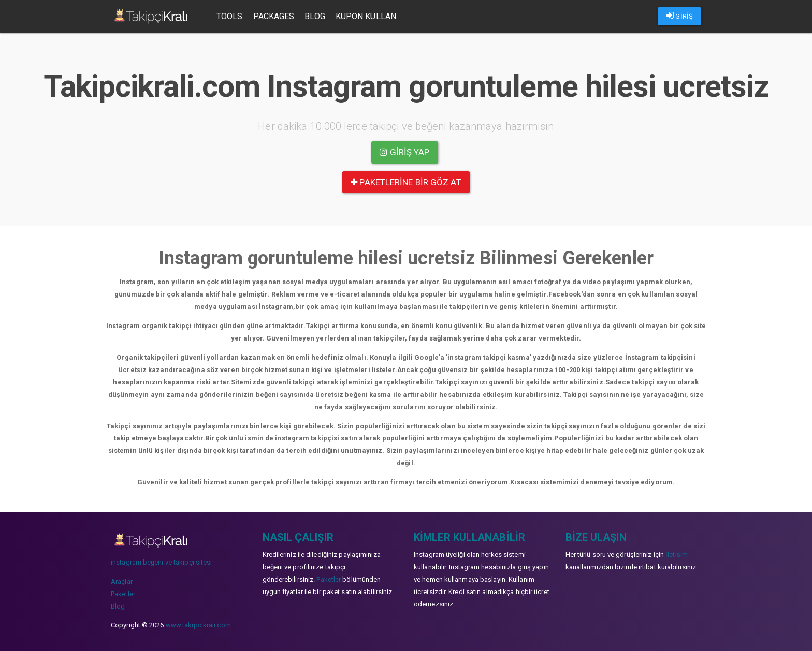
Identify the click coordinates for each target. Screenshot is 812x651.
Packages (274, 16)
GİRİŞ (679, 16)
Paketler (123, 594)
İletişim (677, 554)
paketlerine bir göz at (406, 182)
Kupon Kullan (366, 16)
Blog (315, 16)
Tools (230, 16)
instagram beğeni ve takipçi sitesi (161, 562)
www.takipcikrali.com (198, 625)
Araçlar (122, 581)
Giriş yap (404, 152)
